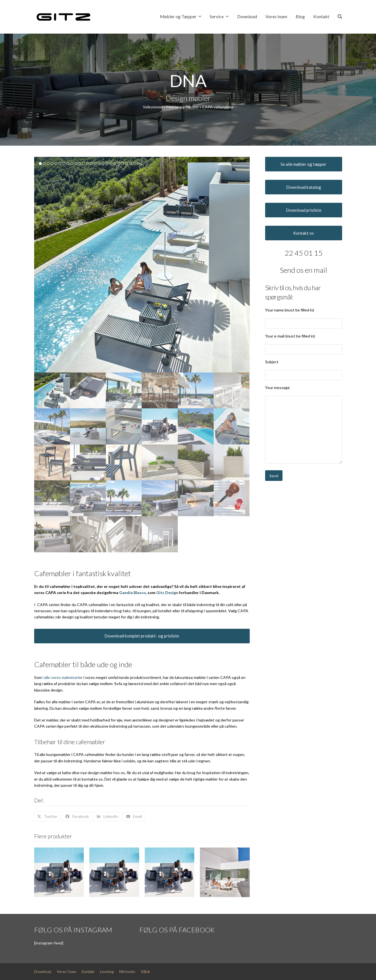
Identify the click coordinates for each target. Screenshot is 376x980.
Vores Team (66, 972)
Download (43, 972)
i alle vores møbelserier (63, 677)
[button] (340, 17)
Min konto (127, 972)
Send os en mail (304, 270)
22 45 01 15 (304, 253)
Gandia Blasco (133, 593)
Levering (107, 972)
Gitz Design (167, 593)
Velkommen (153, 107)
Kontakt (88, 972)
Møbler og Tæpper (183, 107)
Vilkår (146, 972)
